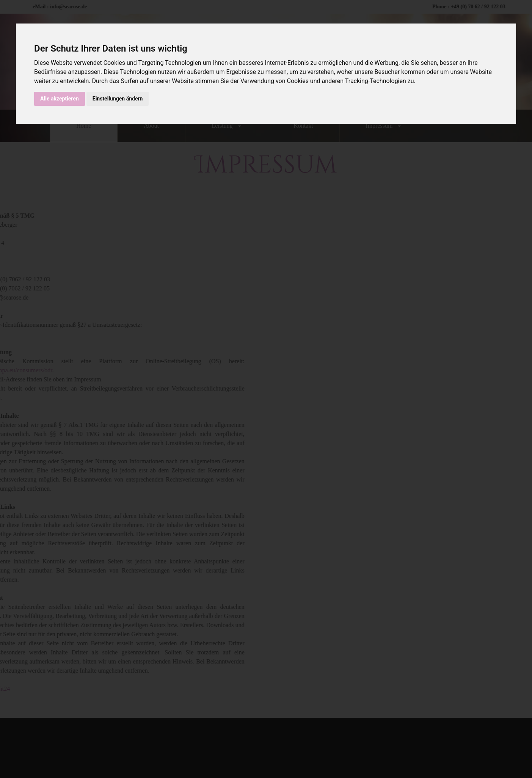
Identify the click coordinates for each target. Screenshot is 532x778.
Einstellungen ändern (118, 99)
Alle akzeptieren (60, 99)
